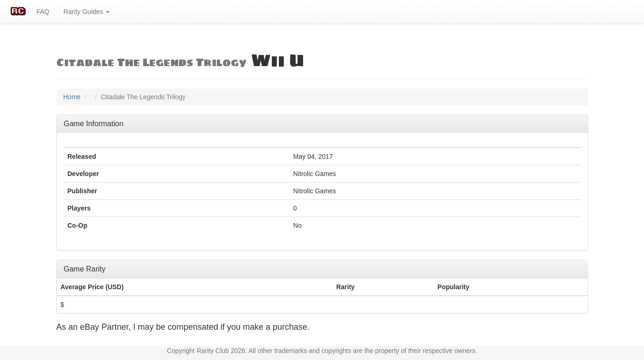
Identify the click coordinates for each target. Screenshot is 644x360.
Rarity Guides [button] (87, 12)
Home (72, 97)
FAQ (43, 12)
